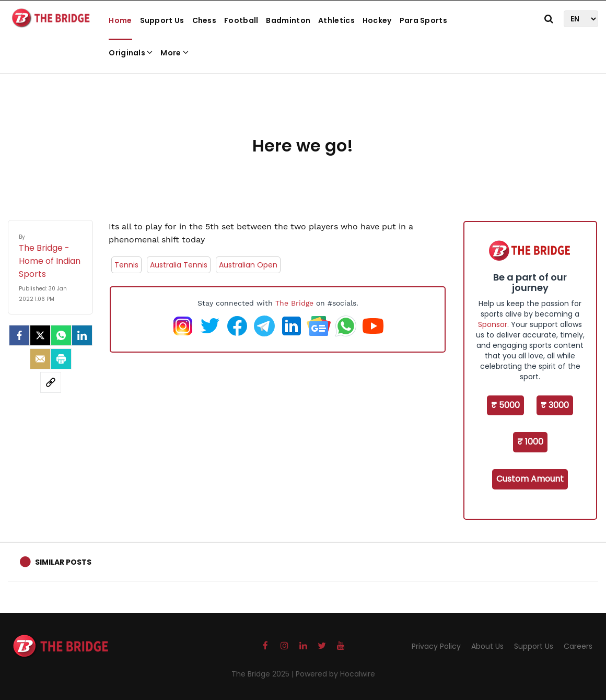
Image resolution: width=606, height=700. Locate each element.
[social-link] (51, 382)
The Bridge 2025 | (264, 674)
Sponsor (493, 324)
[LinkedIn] (82, 335)
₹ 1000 (530, 442)
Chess (205, 20)
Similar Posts (63, 562)
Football (241, 20)
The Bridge (294, 303)
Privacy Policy (436, 646)
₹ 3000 (555, 405)
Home (120, 20)
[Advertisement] (303, 99)
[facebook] (19, 335)
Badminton (288, 20)
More (174, 53)
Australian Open (248, 265)
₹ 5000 (505, 405)
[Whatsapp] (61, 335)
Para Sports (423, 20)
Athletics (336, 20)
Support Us (162, 20)
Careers (578, 646)
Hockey (377, 20)
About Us (487, 646)
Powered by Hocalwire (335, 674)
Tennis (126, 265)
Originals (131, 53)
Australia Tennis (179, 265)
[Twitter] (40, 335)
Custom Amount (530, 479)
